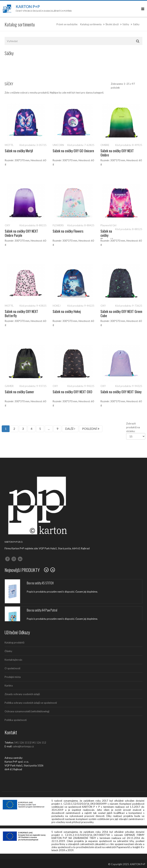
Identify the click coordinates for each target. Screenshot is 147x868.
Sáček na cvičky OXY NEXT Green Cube (121, 313)
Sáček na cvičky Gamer (19, 392)
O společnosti (12, 668)
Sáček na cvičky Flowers (68, 231)
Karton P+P (28, 7)
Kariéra (9, 686)
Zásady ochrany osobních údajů (22, 694)
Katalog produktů (14, 642)
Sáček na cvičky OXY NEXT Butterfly (21, 313)
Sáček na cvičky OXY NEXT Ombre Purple (21, 233)
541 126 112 (39, 743)
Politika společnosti (16, 720)
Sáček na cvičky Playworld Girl (107, 237)
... (49, 429)
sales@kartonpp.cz (23, 746)
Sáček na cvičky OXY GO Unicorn (73, 151)
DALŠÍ (70, 429)
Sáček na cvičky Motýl (19, 151)
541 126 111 (22, 743)
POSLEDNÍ (91, 429)
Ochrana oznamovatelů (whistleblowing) (27, 711)
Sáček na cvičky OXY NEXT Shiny (121, 392)
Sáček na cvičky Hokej (67, 311)
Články (8, 651)
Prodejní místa (13, 677)
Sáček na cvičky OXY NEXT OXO (72, 392)
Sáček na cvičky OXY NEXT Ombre (117, 153)
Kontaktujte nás (13, 660)
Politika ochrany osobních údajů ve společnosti (31, 703)
